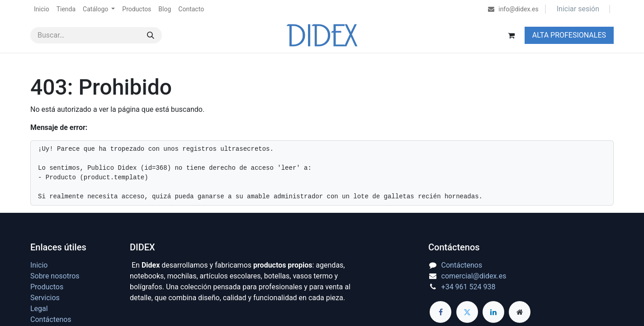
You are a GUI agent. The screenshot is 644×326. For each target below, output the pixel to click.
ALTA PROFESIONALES (569, 35)
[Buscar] (151, 35)
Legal (39, 309)
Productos (47, 287)
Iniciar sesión (578, 9)
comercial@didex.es (474, 276)
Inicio (39, 265)
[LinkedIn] (493, 312)
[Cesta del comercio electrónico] (511, 35)
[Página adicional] (520, 312)
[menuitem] (42, 9)
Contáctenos (51, 319)
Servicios (45, 298)
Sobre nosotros (55, 276)
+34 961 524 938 (469, 287)
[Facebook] (440, 312)
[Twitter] (467, 312)
